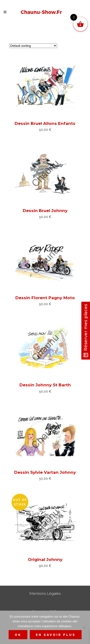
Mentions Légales (45, 593)
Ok (18, 635)
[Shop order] (33, 46)
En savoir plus (56, 635)
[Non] (84, 627)
